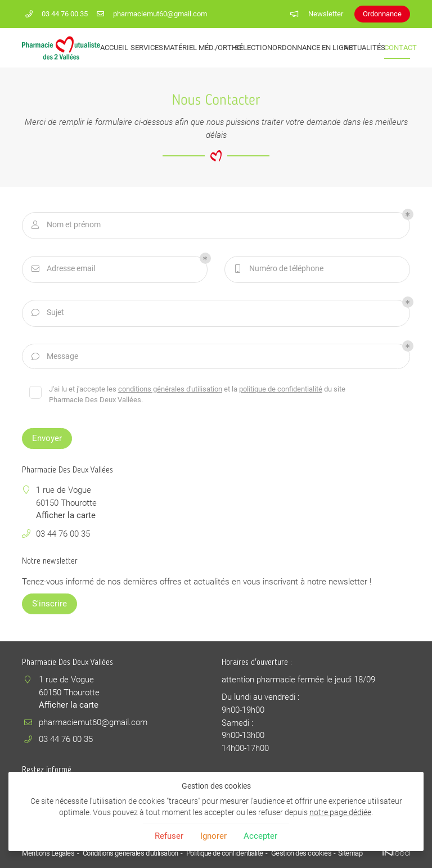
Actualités (360, 48)
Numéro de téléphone (278, 269)
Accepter (260, 836)
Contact (397, 48)
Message (54, 357)
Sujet (47, 313)
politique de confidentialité (281, 389)
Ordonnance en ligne (304, 48)
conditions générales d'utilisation (171, 389)
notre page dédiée (340, 812)
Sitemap (348, 853)
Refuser (169, 836)
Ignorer (213, 836)
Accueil (111, 48)
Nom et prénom (65, 225)
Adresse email (62, 269)
